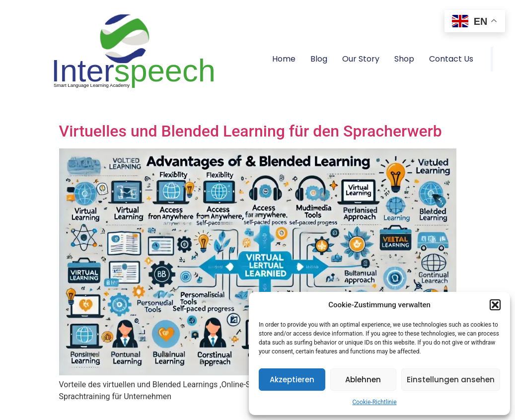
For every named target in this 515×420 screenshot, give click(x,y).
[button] (495, 305)
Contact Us (451, 59)
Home (284, 59)
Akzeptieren (292, 380)
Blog (319, 59)
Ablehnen (363, 380)
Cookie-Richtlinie (374, 402)
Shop (404, 59)
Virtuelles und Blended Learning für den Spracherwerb (251, 131)
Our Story (361, 59)
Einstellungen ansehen (451, 380)
